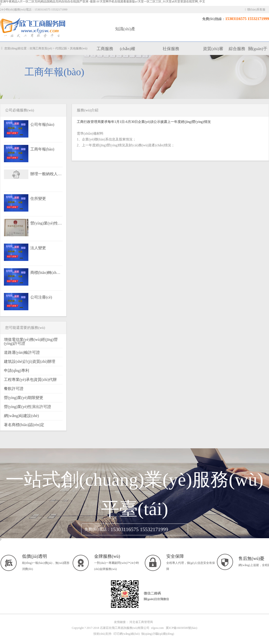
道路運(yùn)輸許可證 (22, 352)
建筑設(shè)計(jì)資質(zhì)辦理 (30, 361)
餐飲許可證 (14, 389)
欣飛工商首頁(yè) (41, 48)
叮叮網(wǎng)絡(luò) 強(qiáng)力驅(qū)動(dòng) (143, 634)
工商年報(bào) (42, 149)
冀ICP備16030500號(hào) (181, 628)
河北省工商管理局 (141, 622)
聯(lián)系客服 (255, 10)
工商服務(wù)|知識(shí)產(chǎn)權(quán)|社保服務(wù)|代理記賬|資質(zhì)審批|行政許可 (33, 28)
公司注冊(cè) (41, 297)
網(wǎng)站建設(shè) (21, 416)
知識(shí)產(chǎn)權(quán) (125, 49)
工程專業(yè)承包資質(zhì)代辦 (30, 380)
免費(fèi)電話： (98, 529)
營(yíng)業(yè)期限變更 (24, 398)
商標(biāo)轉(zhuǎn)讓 (46, 273)
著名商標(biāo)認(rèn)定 (24, 425)
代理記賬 (61, 48)
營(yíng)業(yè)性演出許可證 (46, 223)
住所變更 (38, 199)
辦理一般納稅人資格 (46, 174)
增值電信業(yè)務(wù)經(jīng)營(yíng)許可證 (31, 341)
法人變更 (38, 248)
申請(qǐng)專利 (17, 370)
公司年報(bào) (42, 125)
